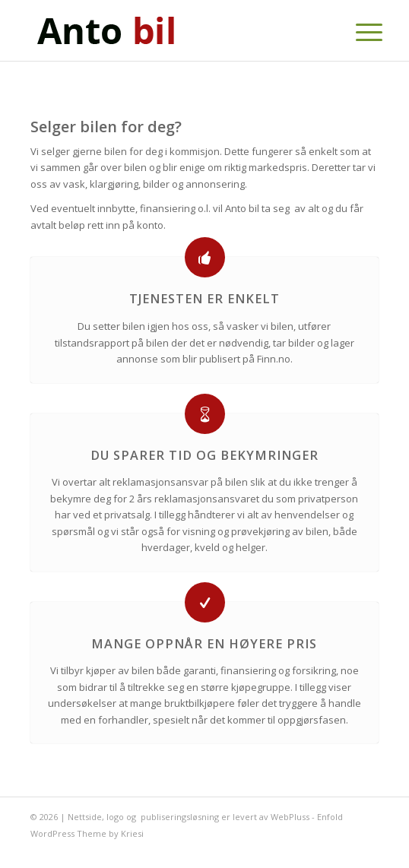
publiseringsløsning (180, 817)
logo (115, 817)
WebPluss (290, 817)
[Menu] (357, 32)
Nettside (85, 817)
